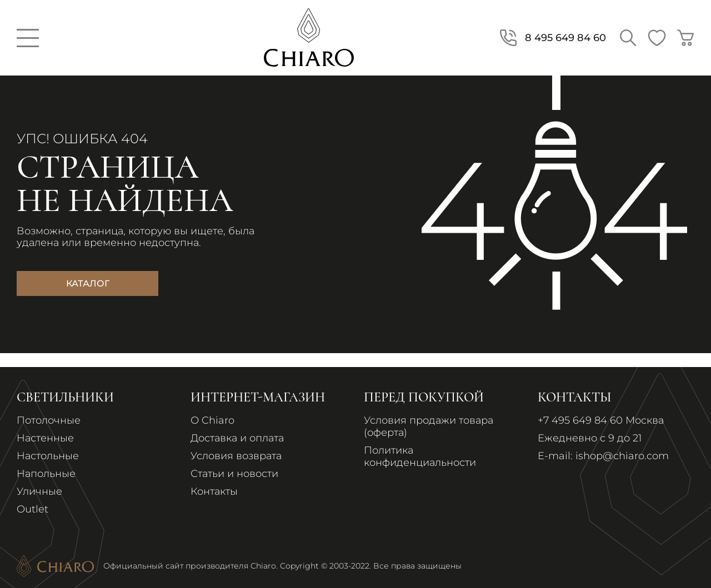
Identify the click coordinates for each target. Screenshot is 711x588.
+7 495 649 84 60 (580, 420)
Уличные (39, 491)
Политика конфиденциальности (420, 456)
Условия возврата (236, 456)
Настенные (45, 438)
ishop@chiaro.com (622, 456)
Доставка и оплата (237, 438)
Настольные (48, 456)
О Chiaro (212, 420)
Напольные (46, 474)
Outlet (32, 509)
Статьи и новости (234, 474)
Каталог (88, 283)
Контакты (214, 491)
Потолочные (49, 420)
